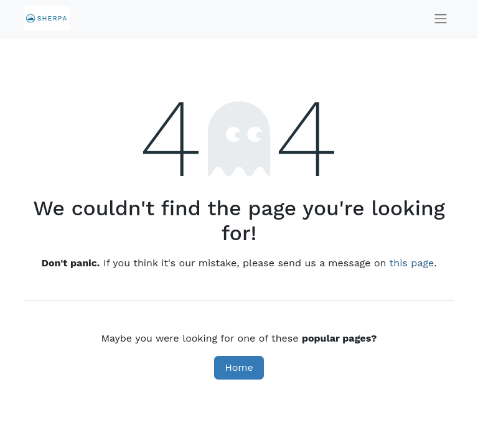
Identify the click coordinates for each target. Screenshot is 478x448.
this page (412, 263)
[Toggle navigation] (441, 18)
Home (239, 367)
